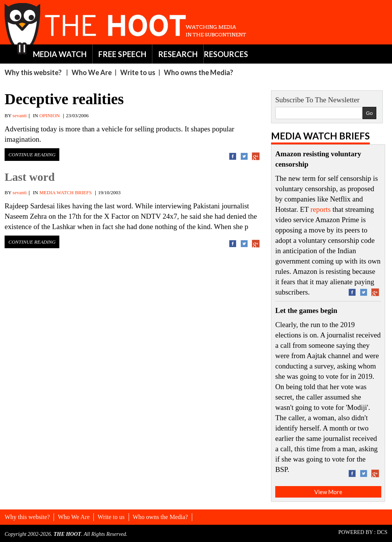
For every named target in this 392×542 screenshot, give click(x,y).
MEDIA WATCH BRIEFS (66, 192)
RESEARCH (178, 54)
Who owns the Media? (198, 72)
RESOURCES (226, 54)
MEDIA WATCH (60, 54)
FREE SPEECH (122, 54)
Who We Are (92, 72)
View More (328, 492)
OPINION (50, 115)
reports (321, 209)
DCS (382, 532)
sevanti (20, 115)
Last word (30, 177)
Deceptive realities (64, 99)
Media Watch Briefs (320, 136)
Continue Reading (32, 155)
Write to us (138, 72)
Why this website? (33, 72)
